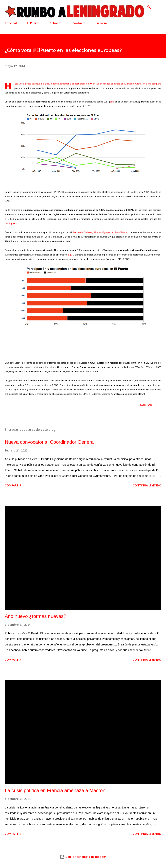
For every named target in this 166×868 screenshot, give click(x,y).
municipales (11, 223)
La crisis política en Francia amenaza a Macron (55, 790)
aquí (112, 102)
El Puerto (33, 23)
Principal (11, 23)
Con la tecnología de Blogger (83, 857)
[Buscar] (149, 7)
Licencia (101, 23)
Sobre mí (56, 23)
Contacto (79, 23)
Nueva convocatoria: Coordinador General (50, 442)
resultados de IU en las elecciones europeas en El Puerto (104, 84)
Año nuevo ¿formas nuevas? (35, 616)
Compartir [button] (148, 405)
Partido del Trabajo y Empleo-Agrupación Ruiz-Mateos (100, 232)
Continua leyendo (147, 485)
